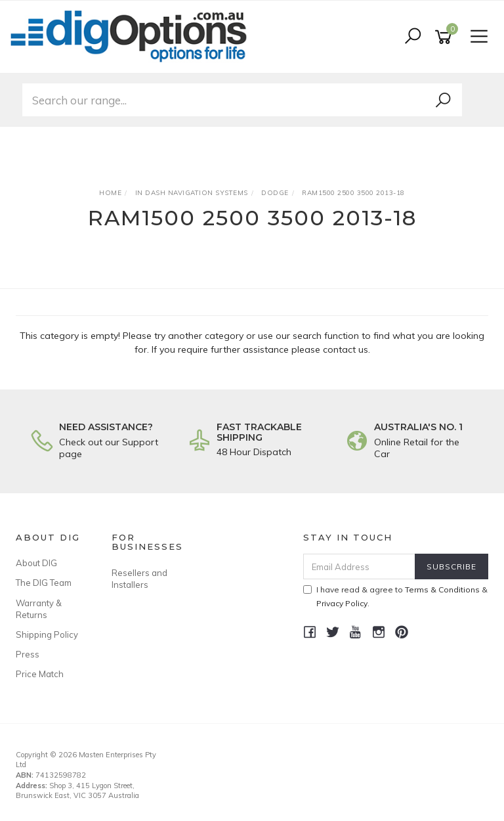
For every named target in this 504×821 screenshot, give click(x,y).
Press (28, 654)
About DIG (36, 563)
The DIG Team (44, 583)
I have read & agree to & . (395, 596)
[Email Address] (360, 566)
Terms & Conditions (442, 589)
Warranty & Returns (39, 609)
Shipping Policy (47, 634)
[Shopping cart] (446, 37)
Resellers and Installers (139, 579)
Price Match (40, 674)
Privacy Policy (342, 603)
